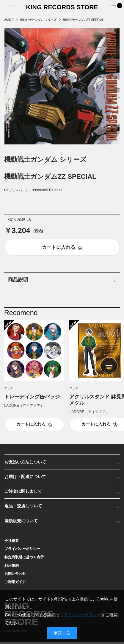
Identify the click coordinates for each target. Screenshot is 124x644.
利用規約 (12, 567)
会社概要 (12, 543)
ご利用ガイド (15, 584)
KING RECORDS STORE (62, 9)
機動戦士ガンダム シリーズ (38, 20)
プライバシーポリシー (22, 551)
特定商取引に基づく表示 (24, 559)
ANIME (9, 20)
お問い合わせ (15, 576)
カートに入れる (31, 426)
